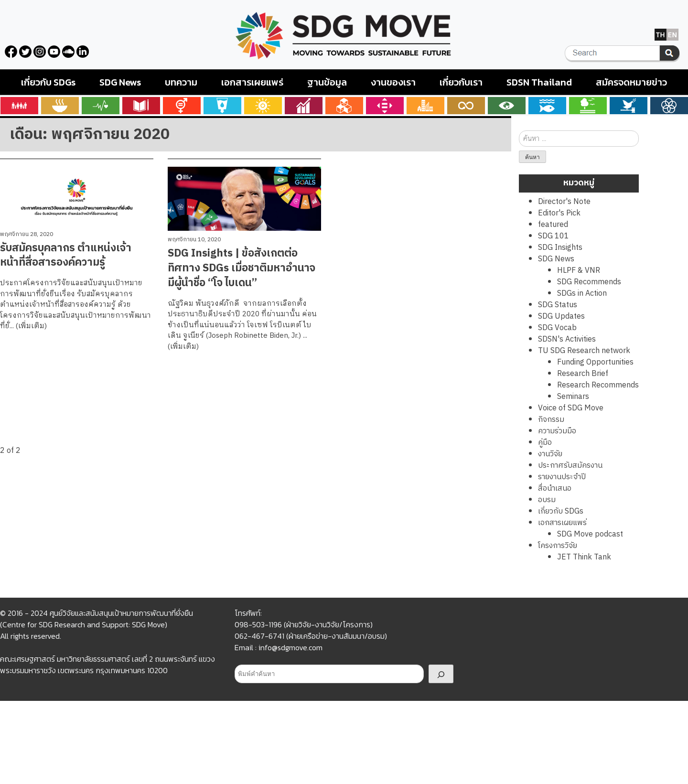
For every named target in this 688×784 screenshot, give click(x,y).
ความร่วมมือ (557, 431)
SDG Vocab (557, 328)
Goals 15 (588, 106)
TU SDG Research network (584, 351)
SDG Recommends (589, 282)
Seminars (573, 397)
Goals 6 (222, 106)
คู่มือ (545, 443)
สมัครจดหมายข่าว (631, 82)
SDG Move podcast (590, 534)
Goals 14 (547, 106)
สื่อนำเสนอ (555, 489)
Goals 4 (141, 106)
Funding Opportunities (595, 362)
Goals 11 (425, 106)
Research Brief (583, 374)
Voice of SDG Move (571, 408)
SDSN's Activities (567, 339)
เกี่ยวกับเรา (461, 82)
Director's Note (564, 202)
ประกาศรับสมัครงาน (570, 466)
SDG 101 (554, 236)
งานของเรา (393, 82)
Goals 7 (263, 106)
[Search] (441, 674)
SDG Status (558, 305)
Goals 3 (101, 106)
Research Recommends (598, 385)
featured (553, 225)
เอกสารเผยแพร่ (252, 82)
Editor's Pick (559, 213)
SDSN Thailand (539, 82)
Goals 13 (507, 106)
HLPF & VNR (579, 271)
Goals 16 (629, 106)
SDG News (120, 82)
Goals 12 (466, 106)
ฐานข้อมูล (327, 82)
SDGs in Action (582, 294)
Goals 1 (19, 106)
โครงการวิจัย (558, 546)
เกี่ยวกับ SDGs (48, 82)
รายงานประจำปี (562, 477)
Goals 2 (60, 106)
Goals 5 (182, 106)
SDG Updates (561, 317)
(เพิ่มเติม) (31, 326)
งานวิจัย (550, 454)
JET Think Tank (584, 557)
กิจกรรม (551, 420)
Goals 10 (385, 106)
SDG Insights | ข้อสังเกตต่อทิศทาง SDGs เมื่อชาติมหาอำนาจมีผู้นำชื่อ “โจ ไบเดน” (242, 268)
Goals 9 (344, 106)
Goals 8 (304, 106)
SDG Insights (560, 248)
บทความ (181, 82)
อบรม (547, 500)
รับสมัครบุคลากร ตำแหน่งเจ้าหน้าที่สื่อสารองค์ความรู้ (66, 256)
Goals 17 (669, 106)
